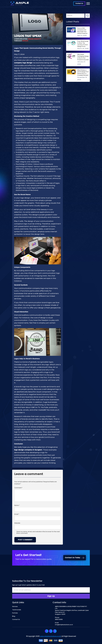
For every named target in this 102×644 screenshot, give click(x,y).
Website (17, 523)
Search (87, 16)
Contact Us (79, 4)
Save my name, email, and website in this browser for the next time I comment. (38, 532)
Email (17, 514)
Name (17, 505)
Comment (18, 488)
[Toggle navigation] (88, 3)
